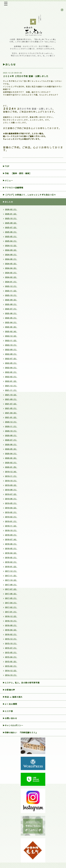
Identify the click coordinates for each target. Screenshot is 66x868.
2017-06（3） (11, 594)
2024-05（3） (11, 264)
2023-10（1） (11, 295)
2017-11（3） (11, 576)
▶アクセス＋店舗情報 (13, 188)
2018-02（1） (11, 562)
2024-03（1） (11, 273)
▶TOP (6, 166)
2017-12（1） (11, 571)
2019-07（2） (11, 494)
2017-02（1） (11, 607)
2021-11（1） (11, 390)
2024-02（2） (11, 277)
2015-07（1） (11, 648)
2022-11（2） (11, 340)
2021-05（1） (11, 408)
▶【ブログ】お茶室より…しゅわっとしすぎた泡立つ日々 (29, 195)
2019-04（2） (11, 508)
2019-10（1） (11, 481)
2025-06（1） (11, 232)
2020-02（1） (11, 463)
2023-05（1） (11, 318)
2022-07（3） (11, 359)
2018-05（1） (11, 548)
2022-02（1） (11, 377)
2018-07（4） (11, 539)
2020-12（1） (11, 422)
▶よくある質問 (10, 704)
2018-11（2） (11, 526)
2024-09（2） (11, 250)
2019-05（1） (11, 503)
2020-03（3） (11, 458)
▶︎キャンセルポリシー (13, 725)
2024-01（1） (11, 282)
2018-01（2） (11, 567)
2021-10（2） (11, 395)
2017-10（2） (11, 580)
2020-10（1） (11, 431)
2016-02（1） (11, 634)
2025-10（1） (11, 218)
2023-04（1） (11, 322)
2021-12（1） (11, 386)
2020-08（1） (11, 435)
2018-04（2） (11, 553)
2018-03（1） (11, 558)
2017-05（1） (11, 598)
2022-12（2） (11, 336)
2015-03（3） (11, 662)
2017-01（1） (11, 612)
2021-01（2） (11, 417)
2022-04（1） (11, 368)
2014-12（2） (11, 671)
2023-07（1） (11, 309)
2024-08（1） (11, 255)
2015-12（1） (11, 639)
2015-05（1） (11, 652)
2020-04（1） (11, 454)
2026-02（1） (11, 209)
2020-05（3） (11, 449)
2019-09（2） (11, 485)
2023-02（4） (11, 331)
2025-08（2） (11, 223)
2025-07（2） (11, 227)
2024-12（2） (11, 246)
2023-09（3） (11, 300)
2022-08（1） (11, 354)
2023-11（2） (11, 291)
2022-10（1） (11, 345)
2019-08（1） (11, 490)
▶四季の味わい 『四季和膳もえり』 (20, 732)
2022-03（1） (11, 372)
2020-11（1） (11, 426)
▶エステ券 (8, 711)
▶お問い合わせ (10, 718)
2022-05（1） (11, 363)
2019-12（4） (11, 472)
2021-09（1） (11, 399)
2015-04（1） (11, 657)
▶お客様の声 (9, 690)
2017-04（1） (11, 603)
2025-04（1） (11, 241)
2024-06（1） (11, 259)
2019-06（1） (11, 499)
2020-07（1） (11, 440)
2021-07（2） (11, 404)
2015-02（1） (11, 666)
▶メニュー (8, 180)
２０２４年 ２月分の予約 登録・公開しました (26, 76)
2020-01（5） (11, 467)
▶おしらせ (8, 202)
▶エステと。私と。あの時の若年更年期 (21, 683)
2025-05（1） (11, 236)
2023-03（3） (11, 327)
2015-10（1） (11, 643)
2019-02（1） (11, 517)
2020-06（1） (11, 444)
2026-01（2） (11, 214)
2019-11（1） (11, 476)
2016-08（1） (11, 625)
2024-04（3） (11, 268)
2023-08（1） (11, 304)
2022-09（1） (11, 350)
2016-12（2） (11, 616)
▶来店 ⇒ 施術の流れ (13, 697)
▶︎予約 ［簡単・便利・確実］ (17, 173)
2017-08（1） (11, 585)
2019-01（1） (11, 521)
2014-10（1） (11, 675)
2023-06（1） (11, 313)
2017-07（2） (11, 589)
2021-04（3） (11, 413)
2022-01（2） (11, 381)
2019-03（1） (11, 512)
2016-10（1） (11, 621)
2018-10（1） (11, 530)
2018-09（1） (11, 535)
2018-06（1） (11, 544)
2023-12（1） (11, 286)
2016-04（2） (11, 630)
